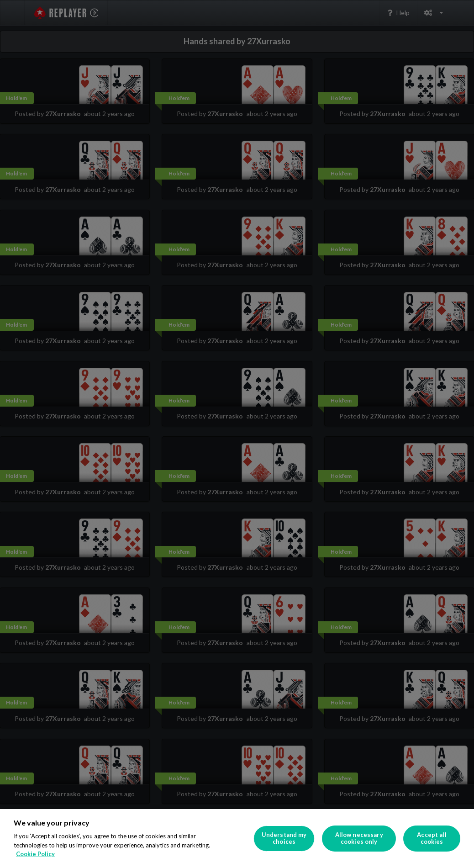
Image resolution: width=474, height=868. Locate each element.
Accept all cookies (432, 838)
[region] (237, 839)
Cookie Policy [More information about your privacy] (35, 854)
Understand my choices (284, 838)
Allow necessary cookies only (359, 838)
